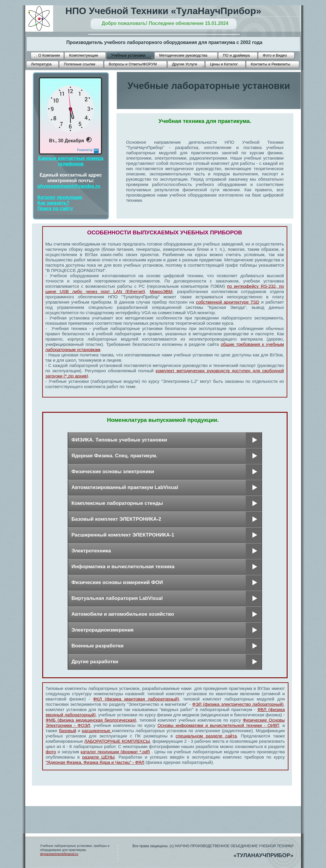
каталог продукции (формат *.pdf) (115, 752)
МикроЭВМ (161, 291)
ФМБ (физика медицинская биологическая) (91, 720)
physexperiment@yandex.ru (69, 186)
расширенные (97, 731)
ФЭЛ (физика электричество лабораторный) (238, 704)
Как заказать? (54, 203)
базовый (68, 731)
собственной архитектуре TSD (228, 302)
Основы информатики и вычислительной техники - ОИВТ (218, 725)
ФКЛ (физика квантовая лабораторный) (136, 699)
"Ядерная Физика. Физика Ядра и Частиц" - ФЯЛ (95, 762)
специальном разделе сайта (206, 736)
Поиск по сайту (55, 208)
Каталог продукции (60, 197)
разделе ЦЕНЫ (98, 757)
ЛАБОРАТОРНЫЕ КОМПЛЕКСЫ (117, 741)
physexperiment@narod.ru (59, 854)
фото (51, 752)
